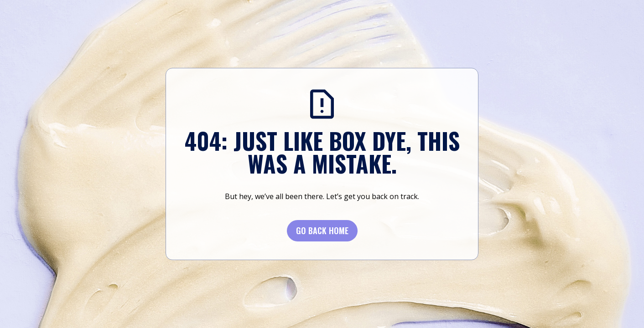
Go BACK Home (322, 231)
